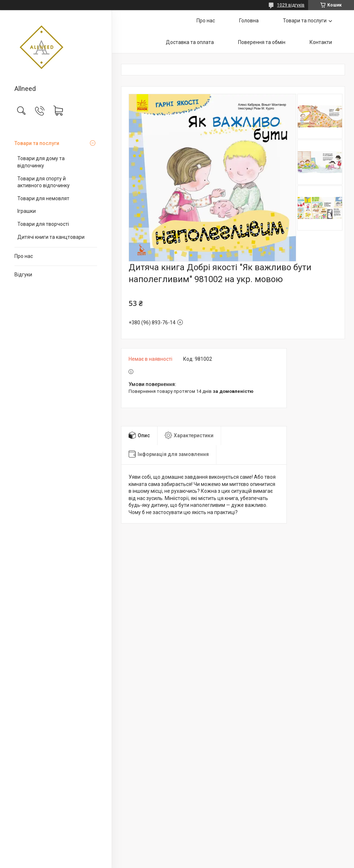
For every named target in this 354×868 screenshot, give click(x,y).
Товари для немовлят (43, 198)
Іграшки (27, 211)
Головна (249, 21)
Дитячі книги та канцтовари (51, 237)
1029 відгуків (291, 5)
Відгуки (23, 275)
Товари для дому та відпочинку (41, 162)
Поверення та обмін (262, 42)
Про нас (24, 256)
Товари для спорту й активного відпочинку (44, 182)
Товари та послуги (37, 143)
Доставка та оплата (190, 42)
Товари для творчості (43, 224)
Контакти (321, 42)
